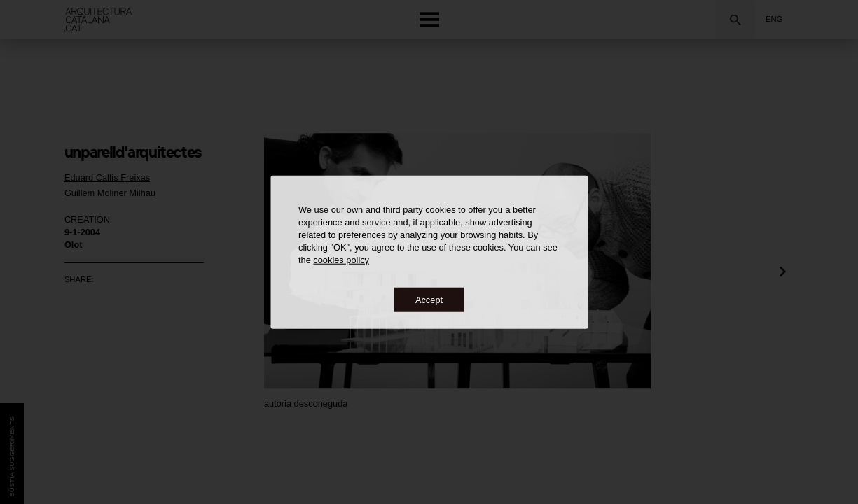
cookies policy (341, 259)
